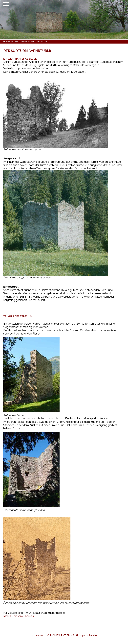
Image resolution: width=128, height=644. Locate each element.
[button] (32, 20)
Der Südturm (42, 42)
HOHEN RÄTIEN (11, 42)
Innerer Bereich (27, 42)
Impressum (38, 635)
